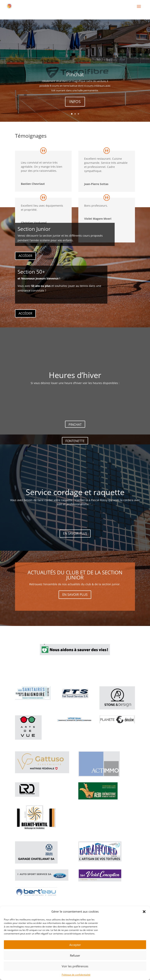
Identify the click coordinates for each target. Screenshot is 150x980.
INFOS (75, 106)
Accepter (75, 945)
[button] (144, 912)
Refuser (75, 955)
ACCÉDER (25, 256)
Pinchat (75, 79)
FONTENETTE (75, 441)
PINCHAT (75, 425)
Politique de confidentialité (76, 975)
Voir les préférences (75, 966)
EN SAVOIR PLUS (75, 533)
